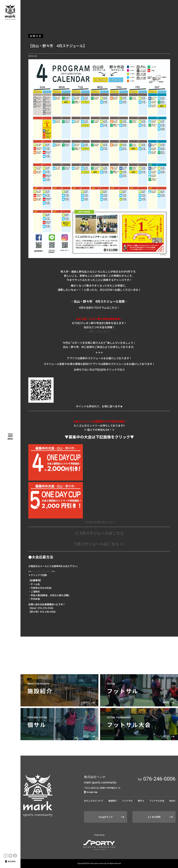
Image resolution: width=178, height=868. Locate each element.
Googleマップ (106, 817)
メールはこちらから (41, 571)
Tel (157, 779)
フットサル (127, 801)
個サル (141, 801)
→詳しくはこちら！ (99, 331)
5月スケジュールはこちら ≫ (99, 544)
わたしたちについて (94, 801)
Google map (91, 792)
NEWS (172, 801)
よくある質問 (154, 817)
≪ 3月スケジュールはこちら (99, 533)
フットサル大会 (157, 801)
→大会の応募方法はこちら (99, 522)
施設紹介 (113, 801)
